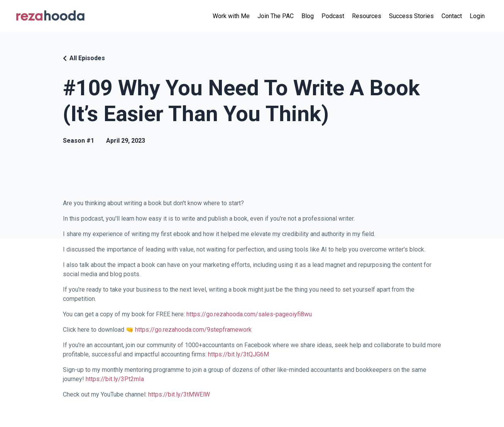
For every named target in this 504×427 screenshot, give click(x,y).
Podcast (333, 16)
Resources (367, 16)
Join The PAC (276, 16)
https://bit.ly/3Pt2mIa (115, 379)
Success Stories (411, 16)
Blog (308, 16)
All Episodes (87, 58)
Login (477, 16)
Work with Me (231, 16)
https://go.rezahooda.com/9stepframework (193, 330)
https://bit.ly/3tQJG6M (238, 354)
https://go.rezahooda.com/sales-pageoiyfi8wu (249, 314)
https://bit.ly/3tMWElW (179, 394)
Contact (452, 16)
